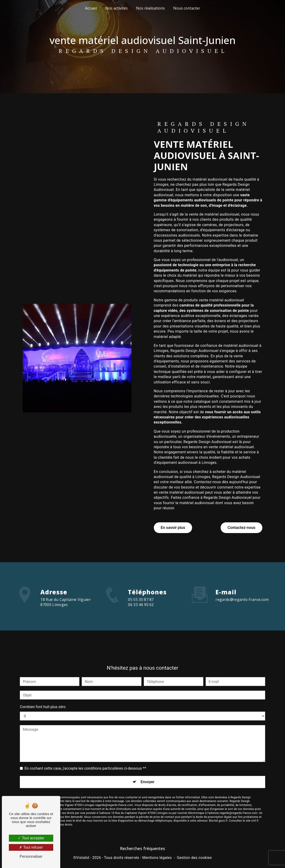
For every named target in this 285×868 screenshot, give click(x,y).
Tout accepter (31, 838)
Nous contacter (187, 8)
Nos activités (116, 8)
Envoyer (148, 771)
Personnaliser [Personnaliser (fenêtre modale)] (31, 856)
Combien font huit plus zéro (43, 696)
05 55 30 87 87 (141, 608)
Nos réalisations (150, 8)
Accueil (91, 8)
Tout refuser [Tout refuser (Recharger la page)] (31, 847)
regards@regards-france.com (242, 589)
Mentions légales (157, 858)
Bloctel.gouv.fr (218, 811)
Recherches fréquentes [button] (142, 848)
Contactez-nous (239, 527)
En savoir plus (175, 527)
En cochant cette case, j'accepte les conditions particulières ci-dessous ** (85, 758)
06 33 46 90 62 (141, 614)
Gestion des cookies (194, 858)
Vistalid (83, 858)
